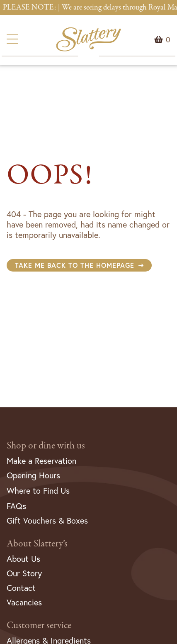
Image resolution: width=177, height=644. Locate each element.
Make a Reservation (41, 461)
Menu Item (168, 39)
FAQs (16, 506)
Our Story (24, 573)
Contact (21, 588)
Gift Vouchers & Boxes (47, 520)
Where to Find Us (38, 491)
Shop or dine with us (46, 446)
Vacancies (24, 602)
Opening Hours (33, 475)
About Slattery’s (37, 544)
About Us (23, 559)
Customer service (39, 626)
